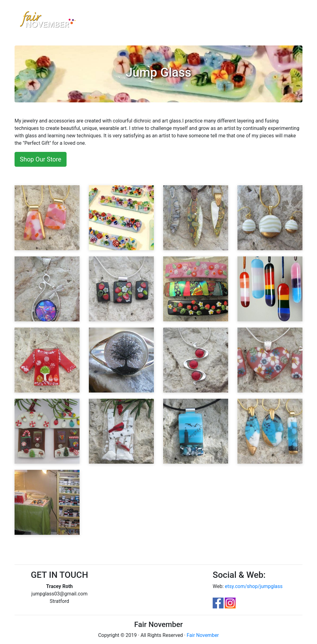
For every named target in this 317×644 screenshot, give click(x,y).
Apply (230, 18)
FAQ (188, 18)
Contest (148, 18)
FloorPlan (208, 18)
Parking (170, 18)
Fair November (203, 635)
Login (247, 18)
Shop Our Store (41, 159)
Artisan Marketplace (121, 21)
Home (97, 17)
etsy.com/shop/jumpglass (254, 586)
